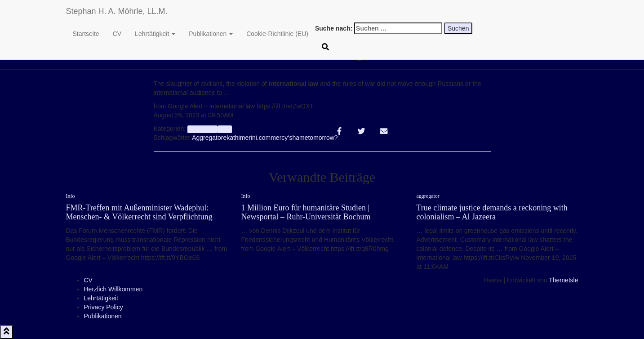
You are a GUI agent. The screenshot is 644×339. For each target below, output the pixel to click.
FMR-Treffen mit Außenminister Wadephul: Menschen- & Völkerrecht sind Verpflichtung (139, 212)
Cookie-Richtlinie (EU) (277, 34)
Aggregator (207, 138)
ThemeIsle (563, 280)
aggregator (202, 129)
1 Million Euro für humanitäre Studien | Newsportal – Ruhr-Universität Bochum (306, 212)
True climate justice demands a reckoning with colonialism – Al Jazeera (492, 212)
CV (117, 34)
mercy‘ (280, 138)
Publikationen (211, 34)
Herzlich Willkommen (113, 289)
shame (298, 138)
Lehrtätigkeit (155, 34)
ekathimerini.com (247, 138)
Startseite (86, 34)
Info (225, 129)
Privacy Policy (104, 307)
